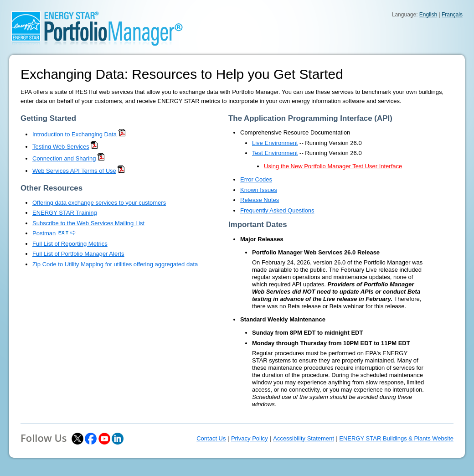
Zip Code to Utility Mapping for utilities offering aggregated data (115, 264)
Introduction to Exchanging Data (75, 134)
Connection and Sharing (64, 158)
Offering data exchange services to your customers (99, 203)
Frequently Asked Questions (277, 210)
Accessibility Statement (304, 438)
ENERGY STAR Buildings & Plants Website (396, 438)
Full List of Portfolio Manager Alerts (78, 254)
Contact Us (211, 438)
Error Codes (256, 179)
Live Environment (275, 143)
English (428, 15)
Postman (44, 233)
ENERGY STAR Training (65, 213)
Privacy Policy (250, 438)
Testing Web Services (61, 147)
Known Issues (259, 190)
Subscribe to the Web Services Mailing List (88, 223)
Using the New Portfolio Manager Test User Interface (333, 166)
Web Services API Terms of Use (74, 171)
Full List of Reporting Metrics (70, 244)
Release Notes (260, 200)
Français (452, 15)
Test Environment (275, 153)
